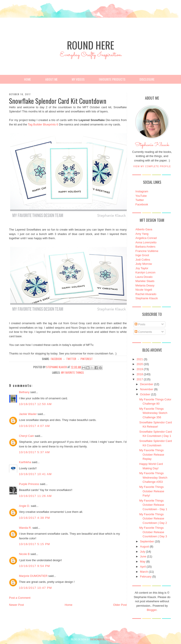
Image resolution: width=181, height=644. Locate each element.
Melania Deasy (145, 285)
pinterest (87, 359)
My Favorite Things (73, 372)
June (143, 556)
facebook (56, 359)
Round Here (90, 45)
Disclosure (147, 79)
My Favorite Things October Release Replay (152, 455)
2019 (140, 369)
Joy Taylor (142, 268)
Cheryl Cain (26, 436)
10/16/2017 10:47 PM (35, 588)
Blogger (152, 610)
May (143, 562)
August (144, 546)
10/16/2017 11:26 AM (35, 496)
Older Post (120, 605)
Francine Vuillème (147, 251)
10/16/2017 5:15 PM (35, 544)
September (147, 541)
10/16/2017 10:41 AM (35, 474)
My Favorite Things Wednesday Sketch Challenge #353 (153, 477)
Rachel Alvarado (146, 294)
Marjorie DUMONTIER (34, 576)
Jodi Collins (143, 260)
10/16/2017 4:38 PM (35, 518)
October (145, 394)
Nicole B (24, 554)
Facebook (142, 204)
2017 (140, 379)
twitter (71, 359)
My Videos (78, 79)
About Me (51, 79)
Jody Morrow (144, 264)
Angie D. (25, 506)
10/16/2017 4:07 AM (34, 426)
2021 (140, 359)
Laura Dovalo (144, 277)
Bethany (24, 392)
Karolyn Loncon (145, 272)
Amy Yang (142, 234)
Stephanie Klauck (152, 146)
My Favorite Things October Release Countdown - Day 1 (153, 505)
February (146, 577)
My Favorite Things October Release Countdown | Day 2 (153, 519)
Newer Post (16, 605)
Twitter (140, 200)
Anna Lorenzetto (146, 242)
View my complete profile (152, 166)
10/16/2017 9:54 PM (35, 566)
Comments (143, 332)
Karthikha (25, 462)
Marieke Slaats (145, 281)
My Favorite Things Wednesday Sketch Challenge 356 (153, 413)
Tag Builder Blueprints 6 (43, 124)
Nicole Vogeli (144, 290)
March (144, 572)
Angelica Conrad (146, 238)
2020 (140, 364)
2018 (140, 374)
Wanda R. (25, 528)
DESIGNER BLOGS (100, 639)
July (142, 552)
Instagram (142, 191)
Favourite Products (112, 79)
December (147, 384)
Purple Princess (29, 484)
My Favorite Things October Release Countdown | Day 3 (153, 532)
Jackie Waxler (28, 414)
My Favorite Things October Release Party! (152, 491)
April (143, 567)
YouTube (141, 196)
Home (27, 79)
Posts (140, 324)
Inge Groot (142, 255)
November (147, 389)
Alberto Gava (144, 229)
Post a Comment (20, 598)
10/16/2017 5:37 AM (34, 452)
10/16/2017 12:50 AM (35, 404)
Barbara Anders (145, 247)
